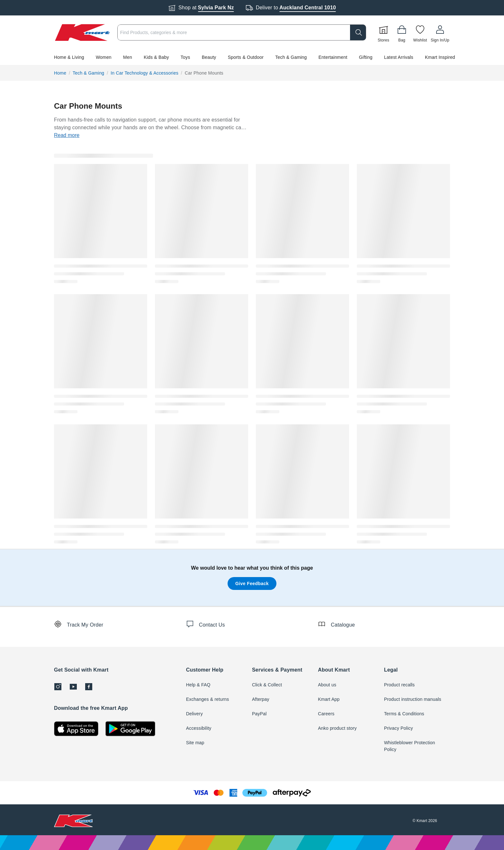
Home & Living (69, 57)
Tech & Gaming (291, 57)
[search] (358, 32)
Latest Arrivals (399, 57)
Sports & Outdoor (246, 57)
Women (104, 57)
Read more (67, 135)
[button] (252, 57)
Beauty (209, 57)
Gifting (366, 57)
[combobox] (242, 32)
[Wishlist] (420, 32)
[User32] (440, 32)
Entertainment (333, 57)
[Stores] (383, 32)
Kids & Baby (156, 57)
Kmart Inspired (440, 57)
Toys (185, 57)
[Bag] (402, 32)
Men (128, 57)
